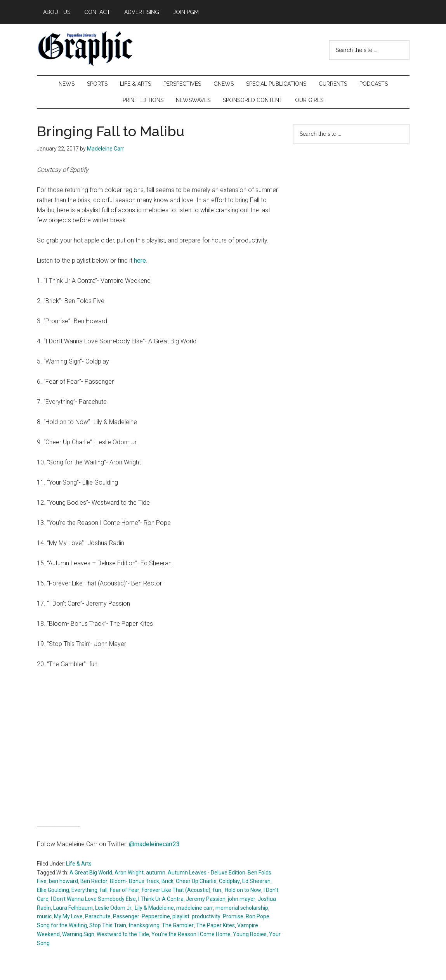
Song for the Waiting (62, 925)
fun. (218, 890)
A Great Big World (91, 873)
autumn (156, 873)
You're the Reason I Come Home (191, 934)
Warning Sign (78, 934)
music (44, 916)
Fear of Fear (125, 890)
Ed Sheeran (256, 881)
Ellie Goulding (53, 890)
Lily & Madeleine (154, 908)
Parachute (98, 916)
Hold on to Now (243, 890)
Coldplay (229, 881)
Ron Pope (258, 916)
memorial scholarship (242, 908)
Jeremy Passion (206, 899)
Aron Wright (129, 873)
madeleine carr (195, 908)
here (140, 261)
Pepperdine (156, 916)
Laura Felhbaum (73, 908)
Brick (167, 881)
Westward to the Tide (123, 934)
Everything (84, 890)
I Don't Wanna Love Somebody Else (93, 899)
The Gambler (178, 925)
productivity (206, 916)
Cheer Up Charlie (196, 881)
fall (104, 890)
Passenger (126, 916)
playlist (181, 916)
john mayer (242, 899)
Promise (233, 916)
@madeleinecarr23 (154, 844)
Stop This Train (108, 925)
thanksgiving (144, 925)
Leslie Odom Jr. (114, 908)
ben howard (63, 881)
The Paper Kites (215, 925)
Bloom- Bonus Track (134, 881)
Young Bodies (250, 934)
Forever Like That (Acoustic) (176, 890)
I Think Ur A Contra (161, 899)
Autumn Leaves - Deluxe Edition (207, 873)
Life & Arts (79, 864)
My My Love (68, 916)
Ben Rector (94, 881)
